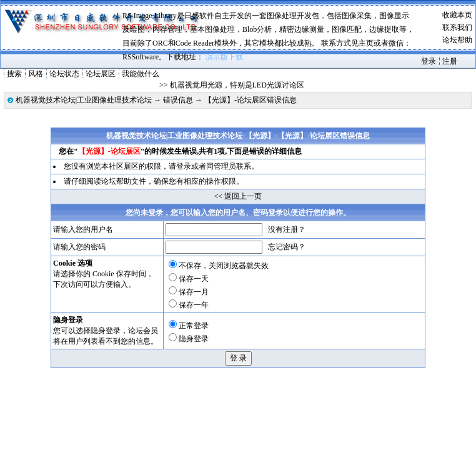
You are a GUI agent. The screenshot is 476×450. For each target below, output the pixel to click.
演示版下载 (224, 57)
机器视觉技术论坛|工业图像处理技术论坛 (84, 100)
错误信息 (178, 100)
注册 (450, 61)
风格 (36, 74)
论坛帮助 (457, 40)
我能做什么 (141, 74)
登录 (429, 61)
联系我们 (457, 27)
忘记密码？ (287, 247)
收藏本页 (457, 15)
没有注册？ (287, 229)
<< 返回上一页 (238, 196)
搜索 (14, 74)
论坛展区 (101, 74)
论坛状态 (64, 74)
